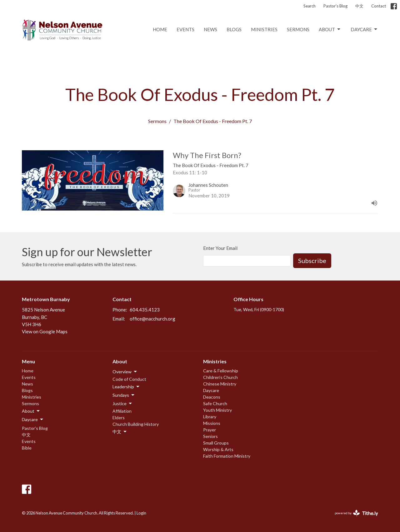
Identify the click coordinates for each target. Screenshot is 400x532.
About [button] (31, 411)
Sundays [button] (124, 395)
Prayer (210, 430)
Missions (212, 423)
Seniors (210, 436)
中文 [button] (120, 432)
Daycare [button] (33, 420)
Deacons (212, 397)
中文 (359, 6)
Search (310, 6)
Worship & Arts (218, 449)
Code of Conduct (129, 379)
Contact (379, 6)
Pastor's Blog (335, 6)
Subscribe (312, 261)
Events (185, 29)
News (210, 29)
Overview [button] (125, 372)
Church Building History (136, 424)
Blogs (234, 29)
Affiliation (122, 411)
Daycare (364, 29)
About (330, 29)
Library (210, 417)
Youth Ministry (217, 410)
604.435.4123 (145, 310)
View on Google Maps (45, 331)
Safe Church (215, 403)
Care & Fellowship (221, 371)
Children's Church (220, 377)
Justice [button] (123, 404)
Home (160, 29)
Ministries (264, 29)
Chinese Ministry (220, 384)
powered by (356, 513)
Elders (119, 418)
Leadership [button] (126, 387)
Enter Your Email (220, 248)
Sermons (298, 29)
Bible (27, 448)
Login (141, 513)
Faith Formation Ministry (227, 456)
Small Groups (216, 443)
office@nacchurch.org (152, 319)
